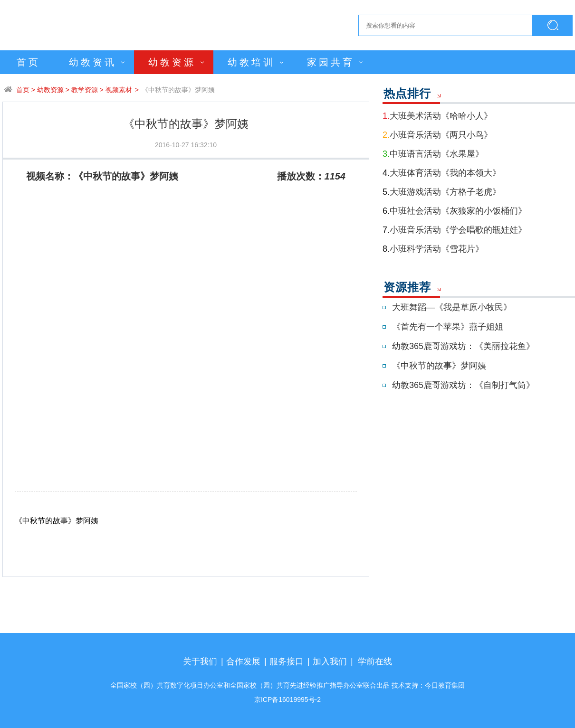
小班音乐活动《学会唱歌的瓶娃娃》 (455, 230)
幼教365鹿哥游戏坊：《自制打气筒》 (463, 385)
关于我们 (200, 662)
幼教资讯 (93, 62)
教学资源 (85, 90)
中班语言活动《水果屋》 (433, 154)
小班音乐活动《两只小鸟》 (437, 135)
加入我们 (330, 662)
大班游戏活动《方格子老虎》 (442, 192)
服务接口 (287, 662)
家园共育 (331, 62)
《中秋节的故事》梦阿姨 (178, 90)
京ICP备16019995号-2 (287, 700)
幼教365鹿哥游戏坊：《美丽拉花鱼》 (463, 346)
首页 (29, 62)
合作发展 (243, 662)
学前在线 (375, 662)
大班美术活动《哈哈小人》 (437, 116)
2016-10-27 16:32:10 (186, 145)
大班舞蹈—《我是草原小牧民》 (452, 307)
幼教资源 (172, 62)
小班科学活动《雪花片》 (433, 249)
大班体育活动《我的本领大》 (442, 173)
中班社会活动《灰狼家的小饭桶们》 (455, 211)
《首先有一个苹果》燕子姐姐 (448, 327)
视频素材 (119, 90)
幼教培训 (251, 62)
